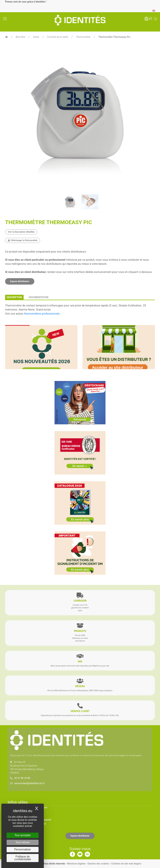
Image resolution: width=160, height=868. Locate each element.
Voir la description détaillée (21, 232)
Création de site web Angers (126, 864)
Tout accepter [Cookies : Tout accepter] (23, 835)
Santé (36, 37)
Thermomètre (83, 37)
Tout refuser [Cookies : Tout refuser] (23, 842)
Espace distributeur (20, 281)
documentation (39, 297)
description (14, 297)
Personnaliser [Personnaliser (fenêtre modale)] (23, 849)
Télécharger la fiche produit (23, 240)
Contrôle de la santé (58, 37)
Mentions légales (76, 864)
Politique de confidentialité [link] (23, 858)
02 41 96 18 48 (22, 778)
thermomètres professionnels (42, 314)
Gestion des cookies (98, 864)
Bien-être (20, 37)
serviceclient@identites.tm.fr (29, 783)
